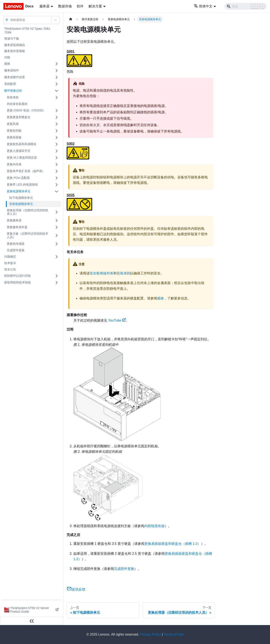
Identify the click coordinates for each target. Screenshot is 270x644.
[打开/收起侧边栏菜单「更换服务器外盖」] (57, 227)
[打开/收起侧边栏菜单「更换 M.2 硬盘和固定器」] (57, 158)
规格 (7, 64)
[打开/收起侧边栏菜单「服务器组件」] (57, 71)
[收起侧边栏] (32, 621)
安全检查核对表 (101, 273)
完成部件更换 (16, 250)
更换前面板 (14, 137)
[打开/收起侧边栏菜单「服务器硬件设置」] (57, 77)
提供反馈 (76, 589)
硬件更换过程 (13, 91)
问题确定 (10, 257)
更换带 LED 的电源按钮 (22, 184)
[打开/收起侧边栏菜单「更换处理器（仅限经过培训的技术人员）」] (57, 212)
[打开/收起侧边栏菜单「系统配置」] (57, 84)
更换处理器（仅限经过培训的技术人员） (27, 212)
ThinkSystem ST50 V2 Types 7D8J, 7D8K (28, 31)
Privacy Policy (151, 634)
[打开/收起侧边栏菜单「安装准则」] (57, 98)
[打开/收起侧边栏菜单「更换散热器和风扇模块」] (57, 144)
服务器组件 (12, 70)
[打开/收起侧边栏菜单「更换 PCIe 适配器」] (57, 178)
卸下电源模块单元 (21, 198)
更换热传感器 (16, 244)
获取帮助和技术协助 (18, 282)
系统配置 (10, 84)
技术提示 (10, 263)
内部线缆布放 (154, 526)
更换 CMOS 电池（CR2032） (26, 110)
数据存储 (65, 6)
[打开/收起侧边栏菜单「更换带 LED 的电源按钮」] (57, 185)
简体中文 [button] (203, 6)
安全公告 (10, 269)
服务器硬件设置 (15, 77)
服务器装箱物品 (15, 45)
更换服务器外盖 (17, 227)
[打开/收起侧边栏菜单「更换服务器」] (57, 220)
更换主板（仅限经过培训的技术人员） (27, 235)
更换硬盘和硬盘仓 (19, 117)
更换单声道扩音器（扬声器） (26, 171)
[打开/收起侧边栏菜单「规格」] (57, 64)
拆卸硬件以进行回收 (18, 276)
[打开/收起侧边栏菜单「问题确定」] (57, 257)
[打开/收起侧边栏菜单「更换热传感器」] (57, 244)
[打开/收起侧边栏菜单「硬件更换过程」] (57, 91)
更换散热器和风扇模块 (22, 144)
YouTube (117, 320)
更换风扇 (13, 124)
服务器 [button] (45, 6)
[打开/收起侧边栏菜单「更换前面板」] (57, 138)
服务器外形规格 (15, 51)
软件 (80, 6)
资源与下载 (12, 39)
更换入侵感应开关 (19, 151)
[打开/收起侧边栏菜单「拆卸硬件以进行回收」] (57, 276)
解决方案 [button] (95, 6)
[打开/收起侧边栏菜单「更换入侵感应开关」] (57, 151)
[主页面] (71, 19)
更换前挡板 (14, 131)
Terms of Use (174, 634)
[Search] (246, 6)
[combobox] (11, 20)
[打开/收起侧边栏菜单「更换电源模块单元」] (57, 191)
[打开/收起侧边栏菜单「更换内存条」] (57, 164)
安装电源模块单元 (21, 204)
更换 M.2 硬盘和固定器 (22, 158)
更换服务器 (14, 220)
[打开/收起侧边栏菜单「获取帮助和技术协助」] (57, 283)
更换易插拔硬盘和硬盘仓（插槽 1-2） (173, 544)
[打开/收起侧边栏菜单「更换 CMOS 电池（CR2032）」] (57, 111)
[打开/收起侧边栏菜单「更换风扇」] (57, 124)
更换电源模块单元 (19, 191)
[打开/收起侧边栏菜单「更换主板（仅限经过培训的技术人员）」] (57, 236)
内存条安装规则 (17, 104)
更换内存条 (14, 164)
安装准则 (13, 97)
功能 (7, 57)
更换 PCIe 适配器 (18, 178)
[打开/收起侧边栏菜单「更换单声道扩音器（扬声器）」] (57, 171)
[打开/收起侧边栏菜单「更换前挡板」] (57, 131)
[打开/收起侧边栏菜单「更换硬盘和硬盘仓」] (57, 117)
